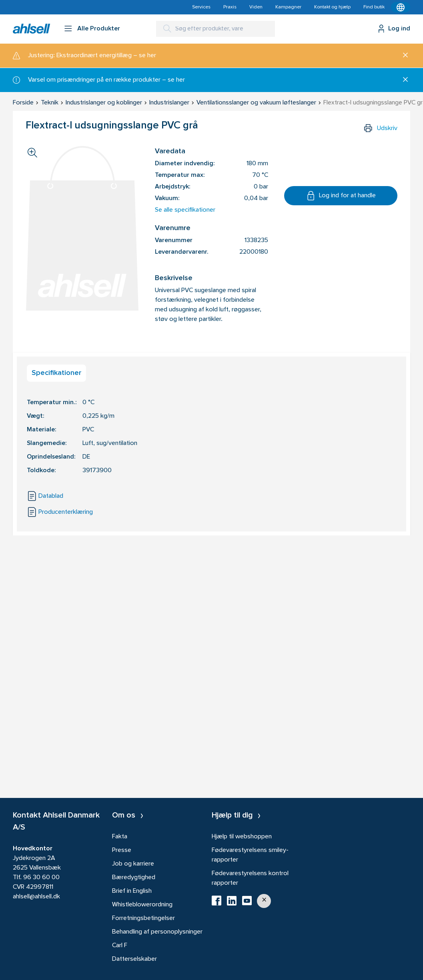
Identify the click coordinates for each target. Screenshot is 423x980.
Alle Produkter (99, 29)
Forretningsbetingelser (143, 918)
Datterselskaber (134, 959)
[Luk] (402, 56)
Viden (256, 7)
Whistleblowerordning (142, 905)
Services (201, 7)
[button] (264, 901)
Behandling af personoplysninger (157, 932)
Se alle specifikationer (185, 210)
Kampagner (288, 7)
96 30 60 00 (41, 878)
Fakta (120, 837)
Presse (122, 850)
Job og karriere (133, 864)
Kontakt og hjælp (332, 7)
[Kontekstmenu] (401, 7)
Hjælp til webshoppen (242, 837)
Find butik (374, 7)
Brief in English (132, 891)
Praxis (230, 7)
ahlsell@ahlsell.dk (36, 897)
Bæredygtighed (134, 878)
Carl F (120, 946)
